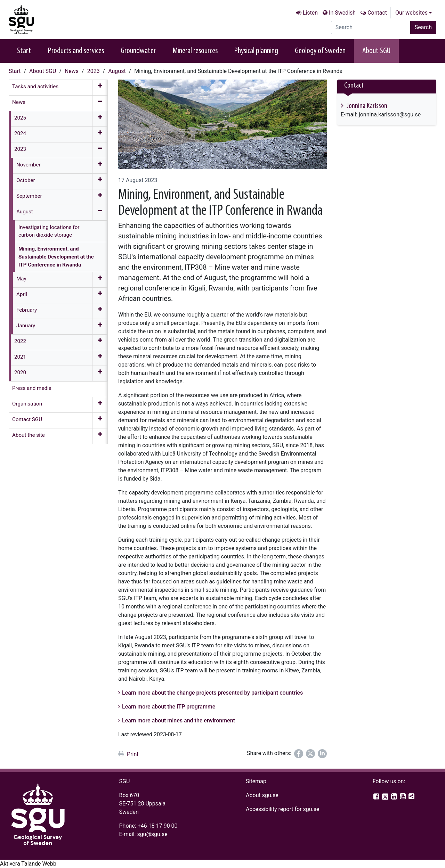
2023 (94, 71)
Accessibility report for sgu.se (283, 809)
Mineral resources (195, 51)
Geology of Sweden (320, 51)
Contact (377, 13)
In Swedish (342, 13)
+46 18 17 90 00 (158, 826)
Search (423, 27)
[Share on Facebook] (299, 754)
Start (24, 51)
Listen (310, 13)
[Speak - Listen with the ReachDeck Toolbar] (28, 864)
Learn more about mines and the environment (179, 720)
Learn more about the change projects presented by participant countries (212, 693)
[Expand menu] (100, 88)
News (72, 71)
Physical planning (256, 51)
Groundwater (138, 51)
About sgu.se (262, 795)
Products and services (76, 51)
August (117, 71)
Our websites (411, 13)
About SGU (376, 51)
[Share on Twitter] (310, 754)
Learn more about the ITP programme (169, 707)
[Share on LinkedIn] (322, 754)
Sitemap (256, 781)
